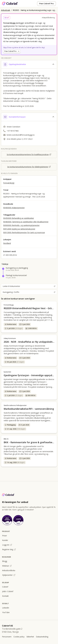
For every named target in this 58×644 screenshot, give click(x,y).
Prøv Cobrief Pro (46, 4)
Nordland (7, 243)
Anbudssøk (6, 10)
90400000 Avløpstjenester (14, 208)
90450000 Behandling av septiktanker (19, 218)
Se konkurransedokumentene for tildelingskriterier (29, 167)
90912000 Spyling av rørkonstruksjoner (19, 229)
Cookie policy (19, 637)
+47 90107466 (13, 131)
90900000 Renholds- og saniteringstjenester (21, 225)
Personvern (7, 637)
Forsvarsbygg (9, 183)
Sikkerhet (30, 637)
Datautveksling (42, 637)
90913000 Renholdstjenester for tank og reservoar (24, 232)
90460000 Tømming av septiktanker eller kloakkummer (26, 222)
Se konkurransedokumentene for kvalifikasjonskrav (29, 154)
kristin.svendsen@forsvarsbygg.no (21, 135)
